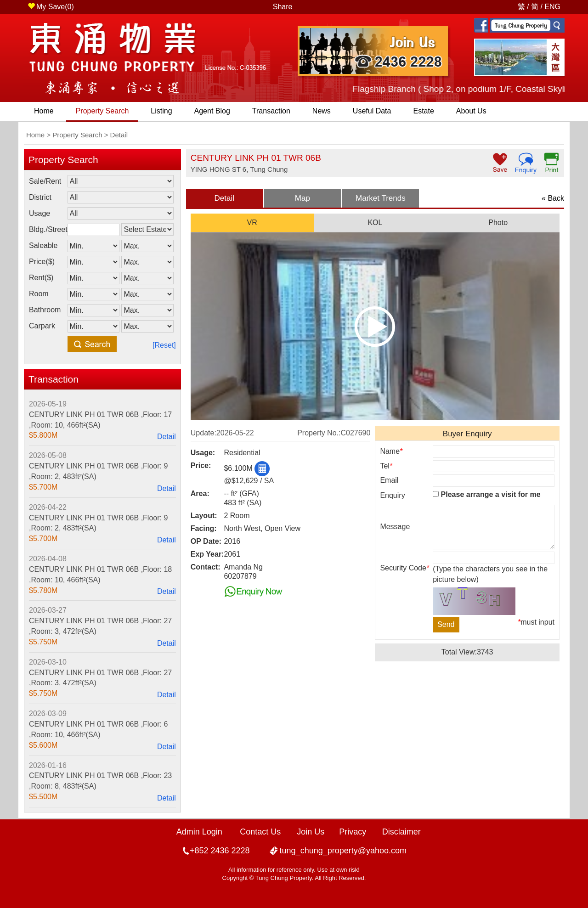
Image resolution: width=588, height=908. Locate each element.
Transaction (271, 111)
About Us (471, 111)
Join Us (311, 832)
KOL (375, 223)
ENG (552, 7)
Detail (167, 437)
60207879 (240, 576)
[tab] (224, 198)
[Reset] (164, 345)
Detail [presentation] (224, 198)
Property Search (102, 111)
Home (44, 111)
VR (252, 223)
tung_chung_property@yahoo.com (343, 851)
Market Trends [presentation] (381, 198)
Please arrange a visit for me (486, 494)
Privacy (353, 832)
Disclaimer (401, 832)
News (322, 111)
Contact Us (260, 832)
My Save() (51, 7)
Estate (423, 111)
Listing (161, 111)
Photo (498, 223)
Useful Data (372, 111)
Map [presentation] (302, 198)
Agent (212, 111)
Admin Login (199, 832)
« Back (553, 198)
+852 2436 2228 (220, 851)
